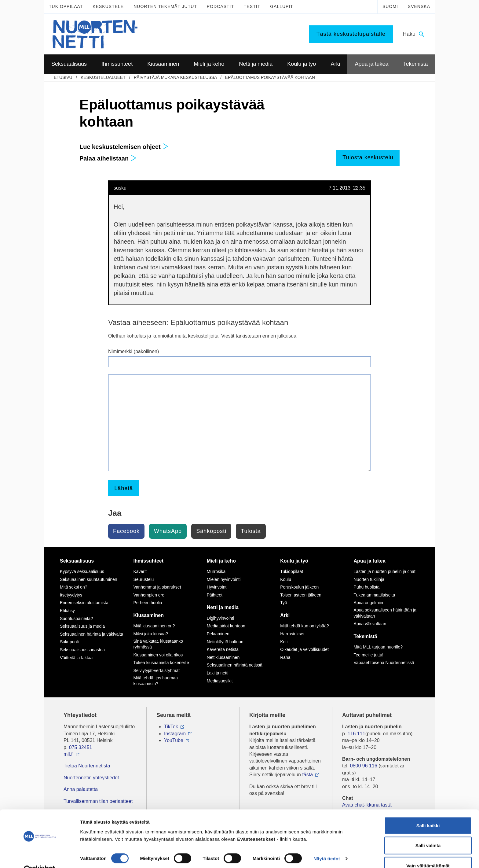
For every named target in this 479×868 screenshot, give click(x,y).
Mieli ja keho (221, 561)
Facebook (126, 531)
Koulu (286, 579)
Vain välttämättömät (428, 852)
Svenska (419, 6)
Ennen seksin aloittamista (84, 603)
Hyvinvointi (217, 587)
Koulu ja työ (294, 561)
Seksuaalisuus (77, 561)
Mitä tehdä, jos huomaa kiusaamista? (155, 681)
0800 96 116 (364, 766)
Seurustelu (143, 579)
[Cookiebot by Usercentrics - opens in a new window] (40, 856)
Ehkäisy (67, 611)
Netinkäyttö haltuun (225, 642)
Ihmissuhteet (148, 561)
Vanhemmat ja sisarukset (157, 587)
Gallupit (282, 6)
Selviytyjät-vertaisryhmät (156, 670)
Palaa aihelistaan (108, 158)
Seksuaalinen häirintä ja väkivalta (91, 634)
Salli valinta (428, 832)
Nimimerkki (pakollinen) (133, 351)
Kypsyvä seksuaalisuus (82, 571)
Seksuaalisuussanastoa (82, 650)
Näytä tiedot (327, 845)
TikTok (171, 727)
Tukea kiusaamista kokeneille (161, 663)
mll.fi (69, 754)
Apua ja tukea (370, 561)
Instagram (175, 734)
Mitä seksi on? (73, 587)
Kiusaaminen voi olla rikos (158, 655)
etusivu (63, 77)
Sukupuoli (69, 642)
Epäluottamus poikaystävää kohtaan (270, 77)
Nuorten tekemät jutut (165, 6)
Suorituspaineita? (76, 619)
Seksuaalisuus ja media (82, 626)
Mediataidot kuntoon (226, 626)
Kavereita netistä (223, 649)
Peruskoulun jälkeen (299, 587)
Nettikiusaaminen (223, 657)
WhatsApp (168, 531)
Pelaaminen (218, 634)
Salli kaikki (428, 812)
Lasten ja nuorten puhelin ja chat (385, 571)
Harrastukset (292, 634)
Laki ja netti (218, 673)
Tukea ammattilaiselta (375, 595)
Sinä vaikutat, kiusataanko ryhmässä (158, 644)
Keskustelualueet (103, 77)
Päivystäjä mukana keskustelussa (175, 77)
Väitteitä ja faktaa (76, 658)
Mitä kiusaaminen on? (154, 626)
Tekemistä (366, 636)
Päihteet (215, 595)
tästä (307, 775)
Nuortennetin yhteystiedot (91, 778)
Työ (284, 603)
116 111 (357, 734)
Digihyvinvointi (220, 618)
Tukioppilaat (66, 6)
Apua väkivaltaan (370, 624)
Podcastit (220, 6)
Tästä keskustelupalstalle (351, 34)
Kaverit (140, 571)
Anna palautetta (81, 789)
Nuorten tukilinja (369, 579)
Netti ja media (223, 607)
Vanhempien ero (149, 595)
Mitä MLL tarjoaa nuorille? (378, 647)
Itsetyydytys (71, 595)
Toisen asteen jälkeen (301, 595)
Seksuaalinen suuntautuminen (89, 579)
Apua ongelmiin (369, 603)
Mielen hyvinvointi (224, 579)
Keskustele (108, 6)
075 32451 (81, 747)
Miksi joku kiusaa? (151, 634)
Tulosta (251, 531)
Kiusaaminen (148, 615)
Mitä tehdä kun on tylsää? (305, 626)
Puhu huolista (367, 587)
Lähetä (124, 488)
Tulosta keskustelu (368, 157)
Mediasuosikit (220, 681)
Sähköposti (211, 531)
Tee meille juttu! (369, 655)
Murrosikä (216, 571)
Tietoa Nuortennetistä (87, 766)
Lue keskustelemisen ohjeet (124, 147)
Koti (284, 642)
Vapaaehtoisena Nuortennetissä (384, 663)
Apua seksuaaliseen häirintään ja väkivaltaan (385, 613)
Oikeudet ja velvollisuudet (304, 649)
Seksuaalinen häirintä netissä (235, 665)
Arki (285, 615)
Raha (285, 657)
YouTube (174, 740)
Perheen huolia (148, 603)
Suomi (390, 6)
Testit (252, 6)
